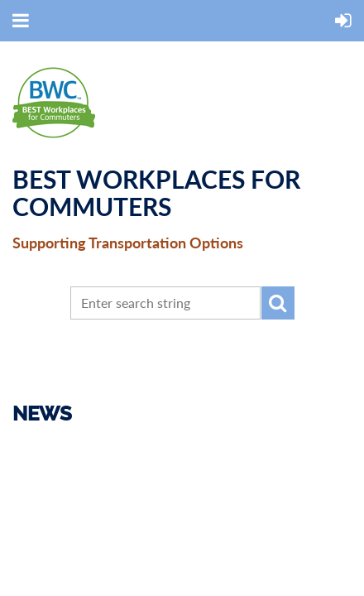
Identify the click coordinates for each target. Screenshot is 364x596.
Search (278, 303)
